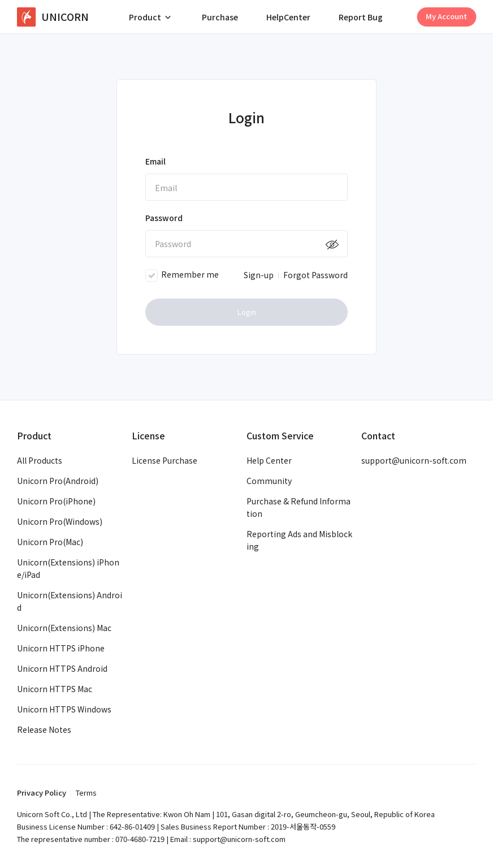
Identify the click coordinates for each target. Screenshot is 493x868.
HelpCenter (288, 17)
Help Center (269, 460)
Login (247, 312)
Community (269, 481)
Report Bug (361, 17)
